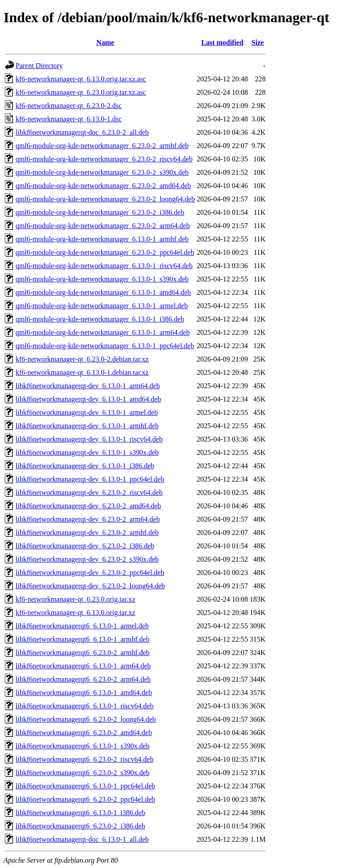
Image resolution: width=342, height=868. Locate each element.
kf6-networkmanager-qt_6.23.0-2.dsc (69, 106)
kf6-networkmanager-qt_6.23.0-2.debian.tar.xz (82, 359)
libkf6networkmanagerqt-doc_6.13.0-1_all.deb (82, 839)
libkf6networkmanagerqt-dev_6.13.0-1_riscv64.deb (89, 439)
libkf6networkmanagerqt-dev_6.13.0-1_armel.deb (87, 412)
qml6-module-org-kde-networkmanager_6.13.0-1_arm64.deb (103, 332)
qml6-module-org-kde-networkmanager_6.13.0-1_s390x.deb (102, 279)
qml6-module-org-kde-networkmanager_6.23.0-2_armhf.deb (102, 146)
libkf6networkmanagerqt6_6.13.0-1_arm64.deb (83, 666)
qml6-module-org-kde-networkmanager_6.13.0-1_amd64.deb (103, 292)
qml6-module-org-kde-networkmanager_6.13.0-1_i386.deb (100, 319)
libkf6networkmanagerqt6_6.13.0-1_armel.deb (82, 626)
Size (258, 42)
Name (105, 42)
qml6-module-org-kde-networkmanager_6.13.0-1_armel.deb (102, 306)
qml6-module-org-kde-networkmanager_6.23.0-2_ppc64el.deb (105, 252)
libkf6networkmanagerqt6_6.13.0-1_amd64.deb (84, 693)
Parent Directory (39, 66)
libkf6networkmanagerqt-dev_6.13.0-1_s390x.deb (87, 452)
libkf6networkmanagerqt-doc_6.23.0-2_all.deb (82, 132)
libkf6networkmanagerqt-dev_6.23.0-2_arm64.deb (88, 519)
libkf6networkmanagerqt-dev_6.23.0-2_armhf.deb (87, 532)
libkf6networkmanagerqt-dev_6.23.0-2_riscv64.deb (89, 492)
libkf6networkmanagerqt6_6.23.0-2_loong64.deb (86, 719)
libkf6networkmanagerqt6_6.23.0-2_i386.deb (80, 826)
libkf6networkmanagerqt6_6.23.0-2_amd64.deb (84, 733)
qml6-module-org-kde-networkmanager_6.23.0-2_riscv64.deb (104, 159)
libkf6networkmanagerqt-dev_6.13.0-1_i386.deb (85, 466)
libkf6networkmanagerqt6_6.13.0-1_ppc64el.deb (85, 786)
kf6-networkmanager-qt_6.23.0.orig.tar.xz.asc (81, 92)
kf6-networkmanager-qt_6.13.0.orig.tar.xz (75, 613)
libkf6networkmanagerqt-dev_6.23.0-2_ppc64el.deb (90, 573)
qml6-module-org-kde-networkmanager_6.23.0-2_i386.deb (100, 212)
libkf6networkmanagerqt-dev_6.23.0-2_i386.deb (85, 546)
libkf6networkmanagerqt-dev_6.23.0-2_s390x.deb (87, 559)
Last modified (222, 42)
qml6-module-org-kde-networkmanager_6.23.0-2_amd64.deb (103, 186)
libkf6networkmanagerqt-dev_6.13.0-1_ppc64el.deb (90, 479)
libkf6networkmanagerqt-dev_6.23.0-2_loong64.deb (90, 586)
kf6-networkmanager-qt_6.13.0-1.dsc (69, 119)
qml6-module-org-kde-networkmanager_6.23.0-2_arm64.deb (103, 226)
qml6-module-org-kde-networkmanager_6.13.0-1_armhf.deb (102, 239)
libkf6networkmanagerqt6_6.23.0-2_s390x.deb (83, 773)
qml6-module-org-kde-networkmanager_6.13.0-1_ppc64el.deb (105, 346)
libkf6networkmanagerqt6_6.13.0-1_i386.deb (80, 813)
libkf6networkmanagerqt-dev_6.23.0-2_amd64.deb (88, 506)
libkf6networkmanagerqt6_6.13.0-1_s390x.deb (83, 746)
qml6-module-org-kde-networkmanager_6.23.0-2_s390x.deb (102, 172)
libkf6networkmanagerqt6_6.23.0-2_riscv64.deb (85, 759)
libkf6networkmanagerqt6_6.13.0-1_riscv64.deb (85, 706)
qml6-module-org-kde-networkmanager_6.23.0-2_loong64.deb (105, 199)
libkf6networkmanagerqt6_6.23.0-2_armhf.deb (83, 653)
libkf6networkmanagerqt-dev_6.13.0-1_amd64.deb (88, 399)
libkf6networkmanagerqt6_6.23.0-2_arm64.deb (83, 679)
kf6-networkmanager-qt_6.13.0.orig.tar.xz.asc (81, 79)
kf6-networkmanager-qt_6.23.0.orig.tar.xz (75, 599)
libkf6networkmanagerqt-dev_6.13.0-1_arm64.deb (88, 386)
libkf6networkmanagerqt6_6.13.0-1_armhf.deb (83, 639)
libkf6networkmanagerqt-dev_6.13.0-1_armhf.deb (87, 426)
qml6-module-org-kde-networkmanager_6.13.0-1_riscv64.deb (104, 266)
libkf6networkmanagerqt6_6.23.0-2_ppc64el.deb (85, 799)
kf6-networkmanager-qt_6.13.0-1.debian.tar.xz (82, 372)
